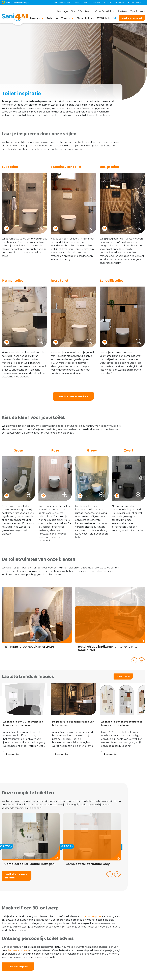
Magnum (105, 3)
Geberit (86, 3)
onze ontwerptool (91, 916)
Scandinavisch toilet (66, 167)
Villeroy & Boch (129, 3)
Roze (55, 451)
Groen (18, 451)
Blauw (92, 451)
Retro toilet (60, 281)
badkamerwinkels (18, 950)
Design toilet (109, 167)
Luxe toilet (10, 167)
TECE (95, 3)
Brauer (116, 3)
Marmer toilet (12, 281)
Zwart (129, 451)
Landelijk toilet (111, 281)
